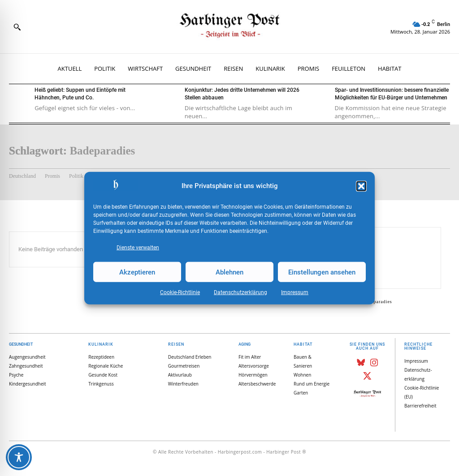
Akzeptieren (137, 272)
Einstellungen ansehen (322, 272)
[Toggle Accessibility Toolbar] (19, 457)
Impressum (295, 292)
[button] (361, 186)
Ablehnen (229, 272)
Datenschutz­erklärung (240, 292)
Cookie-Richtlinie (180, 292)
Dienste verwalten (138, 248)
